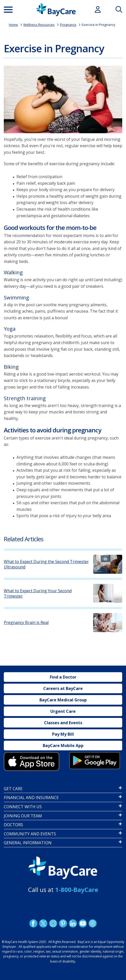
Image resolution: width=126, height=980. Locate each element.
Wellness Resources (39, 25)
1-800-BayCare (77, 890)
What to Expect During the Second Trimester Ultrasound (46, 564)
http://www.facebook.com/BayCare (33, 923)
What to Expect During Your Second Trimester (38, 594)
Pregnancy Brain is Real (26, 623)
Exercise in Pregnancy (99, 25)
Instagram (53, 923)
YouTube (83, 923)
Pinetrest (63, 923)
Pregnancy (68, 25)
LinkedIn (73, 923)
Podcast (93, 923)
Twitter (43, 923)
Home (13, 25)
